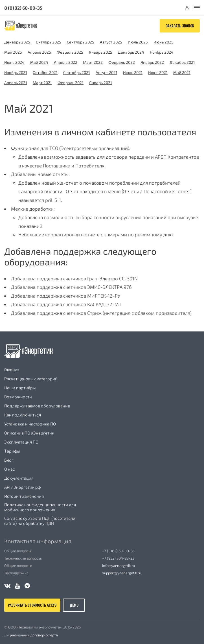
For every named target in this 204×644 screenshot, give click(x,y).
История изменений (24, 496)
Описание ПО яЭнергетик (29, 433)
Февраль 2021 (71, 83)
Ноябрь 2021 (16, 72)
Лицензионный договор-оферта (31, 635)
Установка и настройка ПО (30, 424)
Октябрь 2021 (45, 72)
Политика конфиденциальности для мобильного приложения (40, 507)
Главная (12, 370)
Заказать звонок (180, 26)
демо (74, 605)
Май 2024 (39, 62)
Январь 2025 (101, 52)
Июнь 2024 (14, 62)
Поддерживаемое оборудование (37, 406)
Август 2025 (111, 42)
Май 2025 (13, 52)
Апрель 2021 (16, 83)
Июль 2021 (133, 72)
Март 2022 (93, 62)
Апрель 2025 (39, 52)
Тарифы (12, 451)
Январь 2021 (101, 83)
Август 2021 (107, 72)
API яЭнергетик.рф (23, 487)
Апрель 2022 (66, 62)
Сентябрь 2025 (81, 42)
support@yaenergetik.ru (122, 573)
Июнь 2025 (164, 42)
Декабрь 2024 (131, 52)
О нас (9, 469)
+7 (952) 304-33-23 (118, 558)
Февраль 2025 (70, 52)
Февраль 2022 (122, 62)
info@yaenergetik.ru (119, 566)
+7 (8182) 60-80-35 (118, 551)
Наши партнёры (20, 388)
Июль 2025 (138, 42)
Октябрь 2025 (49, 42)
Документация (19, 478)
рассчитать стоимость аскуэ (32, 605)
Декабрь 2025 (17, 42)
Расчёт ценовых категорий (31, 379)
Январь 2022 (152, 62)
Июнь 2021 (158, 72)
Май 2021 (182, 72)
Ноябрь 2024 (162, 52)
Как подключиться (23, 415)
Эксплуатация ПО (21, 442)
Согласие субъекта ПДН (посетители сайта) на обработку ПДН (40, 521)
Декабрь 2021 (182, 62)
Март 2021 (42, 83)
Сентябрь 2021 (77, 72)
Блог (9, 460)
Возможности (18, 397)
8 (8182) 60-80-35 (23, 8)
